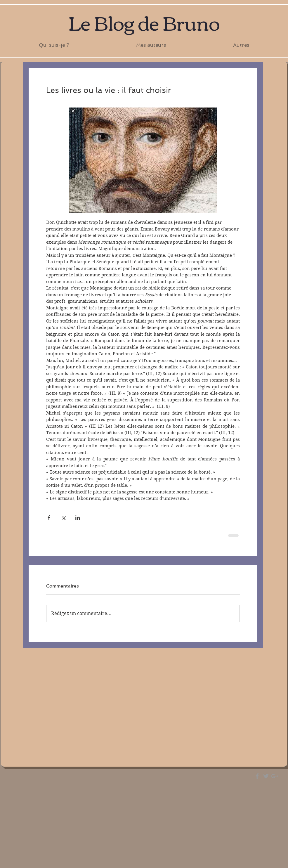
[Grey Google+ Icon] (275, 776)
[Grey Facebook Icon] (257, 776)
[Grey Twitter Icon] (266, 776)
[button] (151, 45)
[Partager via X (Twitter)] (63, 518)
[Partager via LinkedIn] (78, 518)
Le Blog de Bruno (144, 22)
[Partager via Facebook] (49, 518)
